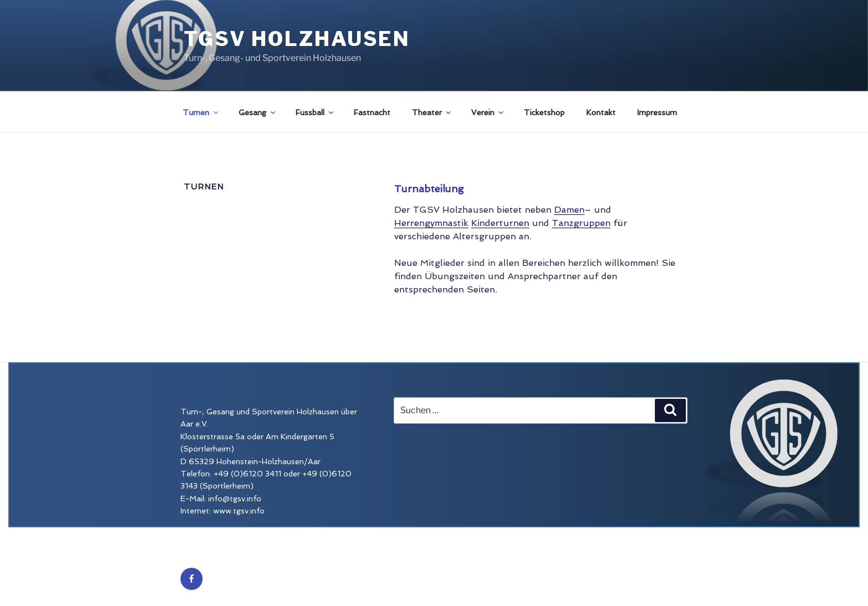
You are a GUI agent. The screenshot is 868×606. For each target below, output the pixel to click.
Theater (432, 112)
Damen (569, 210)
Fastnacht (372, 112)
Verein (488, 112)
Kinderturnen (500, 223)
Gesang (258, 112)
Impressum (657, 112)
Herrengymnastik (431, 223)
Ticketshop (544, 112)
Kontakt (601, 112)
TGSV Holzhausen (297, 39)
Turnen (201, 112)
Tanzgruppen (581, 223)
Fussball (315, 112)
